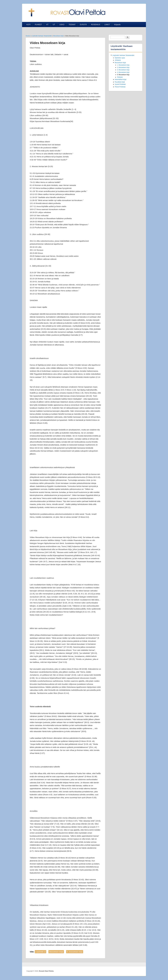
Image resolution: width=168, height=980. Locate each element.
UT (54, 25)
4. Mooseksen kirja (123, 72)
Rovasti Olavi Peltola (46, 971)
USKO (62, 25)
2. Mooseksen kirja (123, 67)
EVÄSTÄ (83, 25)
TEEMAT (72, 25)
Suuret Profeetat (120, 84)
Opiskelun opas (120, 58)
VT (47, 25)
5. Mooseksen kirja (123, 75)
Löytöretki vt (41, 952)
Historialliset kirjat (120, 80)
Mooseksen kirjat (58, 36)
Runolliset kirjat (120, 82)
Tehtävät (120, 77)
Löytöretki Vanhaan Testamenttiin (42, 36)
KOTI (29, 25)
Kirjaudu (117, 25)
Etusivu (28, 36)
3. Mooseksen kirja (123, 70)
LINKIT (107, 25)
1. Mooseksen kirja (123, 65)
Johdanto (118, 60)
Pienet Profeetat (120, 87)
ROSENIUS (96, 25)
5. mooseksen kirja (75, 952)
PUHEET (38, 25)
